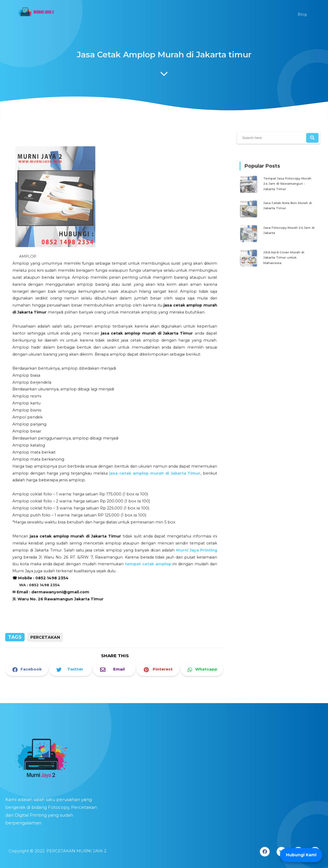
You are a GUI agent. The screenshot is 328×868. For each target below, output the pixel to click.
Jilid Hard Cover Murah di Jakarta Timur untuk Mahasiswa (283, 252)
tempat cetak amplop (146, 551)
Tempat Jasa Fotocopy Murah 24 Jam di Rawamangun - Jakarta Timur (286, 187)
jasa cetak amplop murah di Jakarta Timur (152, 466)
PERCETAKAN (45, 637)
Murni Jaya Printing (191, 538)
